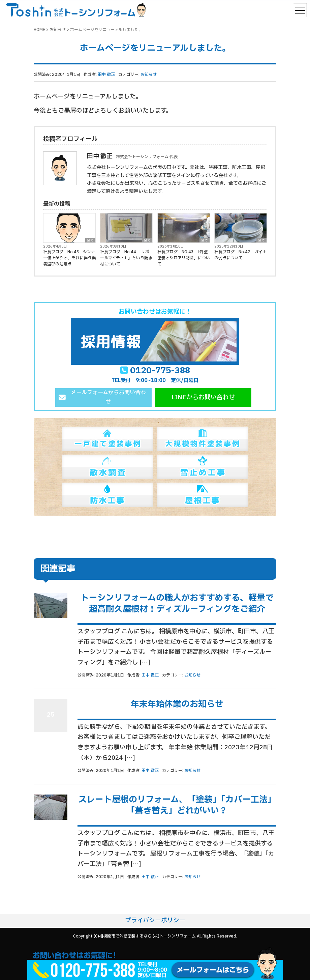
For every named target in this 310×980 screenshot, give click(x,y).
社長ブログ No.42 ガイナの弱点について (240, 255)
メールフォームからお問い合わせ (108, 397)
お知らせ (58, 30)
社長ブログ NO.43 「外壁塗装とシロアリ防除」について (184, 258)
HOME (39, 30)
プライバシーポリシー (155, 920)
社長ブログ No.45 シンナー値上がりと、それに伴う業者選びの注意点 (69, 258)
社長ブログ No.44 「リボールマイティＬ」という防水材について (126, 258)
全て (90, 240)
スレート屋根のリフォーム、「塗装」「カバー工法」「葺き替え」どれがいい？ (177, 805)
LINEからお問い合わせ (203, 397)
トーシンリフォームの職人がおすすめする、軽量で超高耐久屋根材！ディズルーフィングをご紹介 (177, 604)
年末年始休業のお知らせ (177, 704)
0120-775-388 (160, 371)
